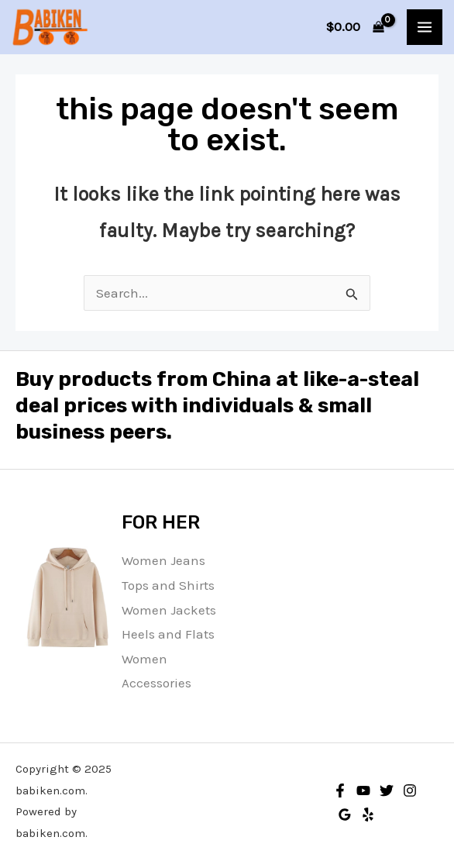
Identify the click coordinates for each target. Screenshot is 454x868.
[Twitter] (387, 790)
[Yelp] (368, 815)
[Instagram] (410, 790)
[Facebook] (340, 790)
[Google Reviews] (345, 815)
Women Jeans (163, 560)
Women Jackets (169, 610)
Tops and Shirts (168, 585)
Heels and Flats (168, 634)
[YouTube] (363, 790)
